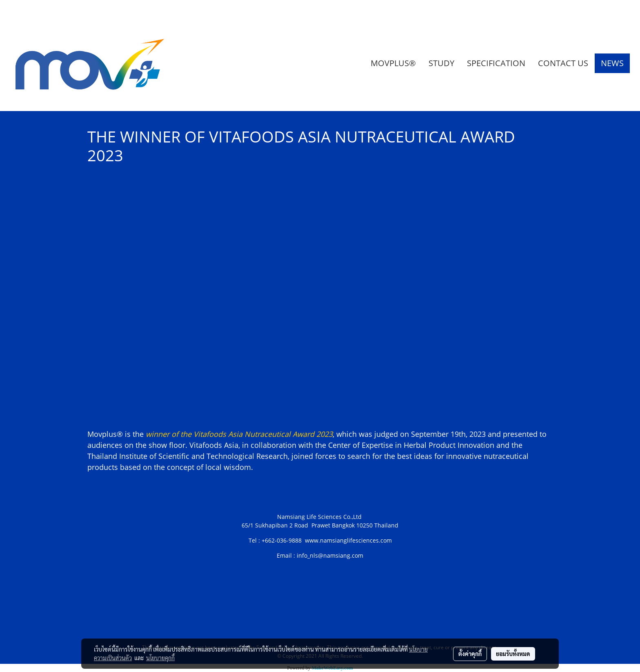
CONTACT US (563, 63)
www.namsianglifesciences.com (348, 540)
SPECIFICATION (496, 63)
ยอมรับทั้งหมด (513, 654)
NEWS (612, 63)
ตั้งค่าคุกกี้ (470, 654)
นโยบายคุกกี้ (160, 658)
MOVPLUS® (393, 63)
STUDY (441, 63)
